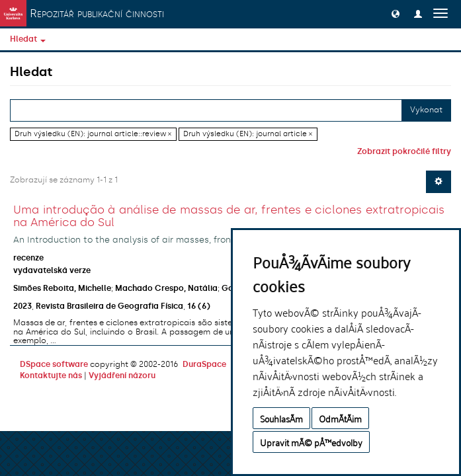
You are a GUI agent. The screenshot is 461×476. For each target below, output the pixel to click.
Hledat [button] (28, 39)
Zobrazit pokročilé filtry (404, 151)
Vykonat (426, 110)
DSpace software (54, 364)
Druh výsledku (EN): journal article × (248, 134)
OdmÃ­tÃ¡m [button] (340, 418)
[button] (396, 13)
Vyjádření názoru (122, 376)
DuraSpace (204, 364)
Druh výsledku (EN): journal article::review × (93, 134)
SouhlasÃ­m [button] (281, 418)
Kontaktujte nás (51, 376)
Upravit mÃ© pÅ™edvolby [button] (311, 442)
